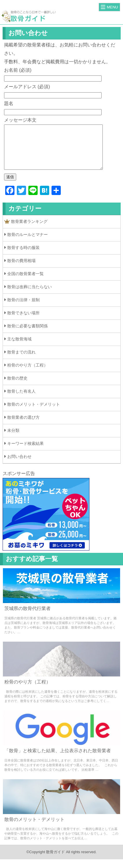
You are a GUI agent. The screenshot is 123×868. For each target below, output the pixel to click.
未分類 (13, 439)
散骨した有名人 (21, 400)
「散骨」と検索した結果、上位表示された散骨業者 (58, 759)
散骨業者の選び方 (23, 426)
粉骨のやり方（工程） (27, 374)
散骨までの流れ (21, 361)
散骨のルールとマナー (27, 243)
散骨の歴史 (17, 387)
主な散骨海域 (19, 348)
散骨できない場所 (23, 322)
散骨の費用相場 (21, 269)
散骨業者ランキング (26, 230)
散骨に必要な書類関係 (27, 335)
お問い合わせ (19, 465)
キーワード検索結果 (25, 452)
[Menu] (109, 7)
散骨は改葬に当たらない (30, 295)
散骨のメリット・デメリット (34, 413)
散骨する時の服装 (23, 256)
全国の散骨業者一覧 (25, 282)
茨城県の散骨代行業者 (27, 617)
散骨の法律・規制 (23, 308)
